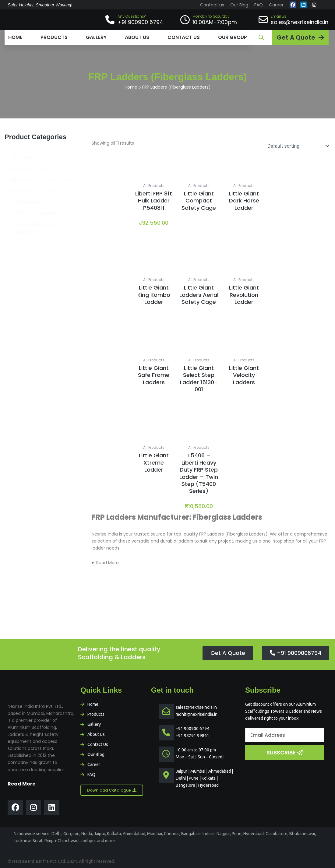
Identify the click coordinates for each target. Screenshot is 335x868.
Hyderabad (254, 834)
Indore (209, 834)
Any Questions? (132, 16)
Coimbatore (277, 834)
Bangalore (191, 834)
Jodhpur (88, 841)
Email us (279, 16)
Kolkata (114, 834)
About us (137, 37)
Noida (87, 834)
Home (15, 37)
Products (54, 37)
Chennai (172, 834)
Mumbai (155, 834)
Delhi (56, 834)
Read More (108, 563)
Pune (237, 834)
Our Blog (239, 5)
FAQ (259, 5)
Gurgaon (71, 834)
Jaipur (99, 834)
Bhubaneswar (302, 834)
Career (276, 5)
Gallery (96, 37)
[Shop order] (297, 146)
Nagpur (223, 834)
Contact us (212, 5)
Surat (38, 841)
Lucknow (22, 841)
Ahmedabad (134, 834)
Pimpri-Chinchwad (62, 841)
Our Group (233, 37)
